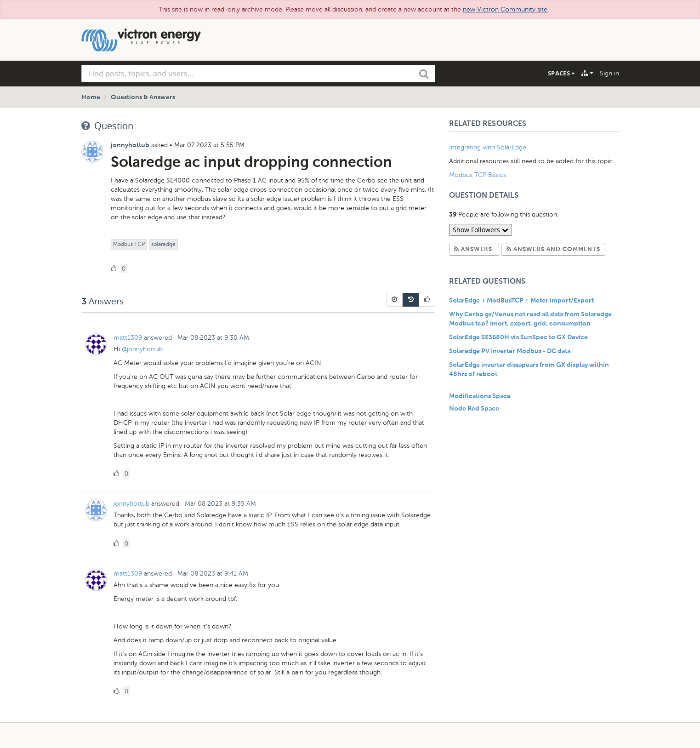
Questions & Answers (143, 97)
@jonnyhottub (142, 349)
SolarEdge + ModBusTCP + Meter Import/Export (521, 301)
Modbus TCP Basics (478, 175)
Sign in (609, 73)
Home (91, 97)
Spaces (561, 73)
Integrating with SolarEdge (488, 147)
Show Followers (481, 230)
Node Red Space (474, 409)
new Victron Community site (505, 9)
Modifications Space (480, 396)
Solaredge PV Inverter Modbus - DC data (510, 351)
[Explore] (587, 73)
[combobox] (258, 74)
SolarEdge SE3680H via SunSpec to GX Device (518, 337)
